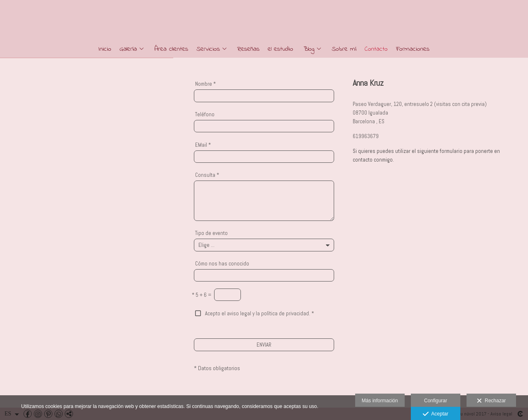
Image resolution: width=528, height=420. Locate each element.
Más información (380, 401)
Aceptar (435, 414)
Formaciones (413, 49)
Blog (309, 49)
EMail (203, 145)
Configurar (436, 401)
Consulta (207, 175)
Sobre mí (344, 49)
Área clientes (171, 49)
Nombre (205, 84)
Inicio (105, 49)
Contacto (376, 49)
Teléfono (205, 114)
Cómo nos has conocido (222, 264)
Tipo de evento (211, 233)
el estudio (280, 49)
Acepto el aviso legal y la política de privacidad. (258, 313)
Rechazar (491, 401)
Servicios (208, 49)
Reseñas (248, 49)
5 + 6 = (202, 295)
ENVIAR (264, 345)
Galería (128, 49)
